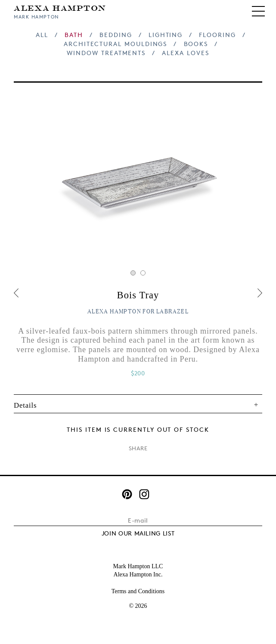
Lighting (166, 35)
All (42, 35)
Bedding (116, 35)
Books (196, 44)
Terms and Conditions (138, 591)
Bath (74, 35)
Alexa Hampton (60, 8)
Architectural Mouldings (115, 44)
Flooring (217, 35)
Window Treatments (106, 53)
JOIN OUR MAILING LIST (138, 533)
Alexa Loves (185, 53)
